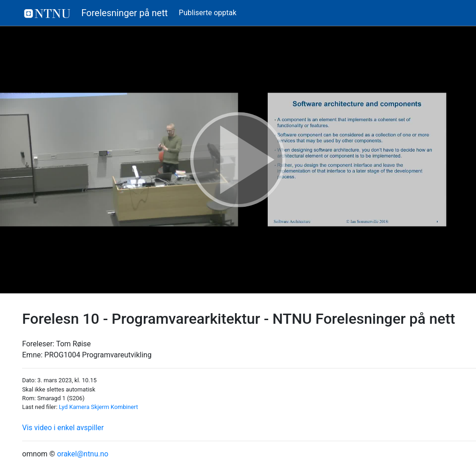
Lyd (63, 407)
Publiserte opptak (208, 13)
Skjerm (100, 407)
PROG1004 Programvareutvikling (98, 355)
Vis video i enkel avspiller (63, 428)
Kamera (79, 407)
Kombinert (124, 407)
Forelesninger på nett (96, 13)
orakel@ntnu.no (83, 454)
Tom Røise (73, 344)
